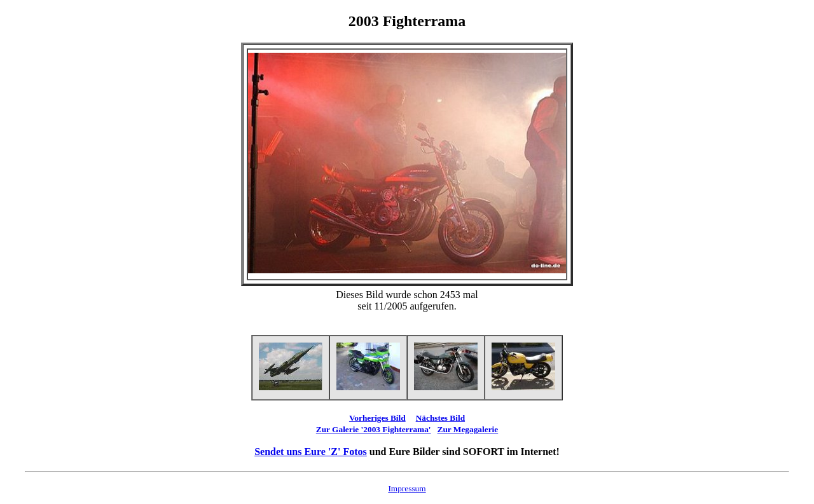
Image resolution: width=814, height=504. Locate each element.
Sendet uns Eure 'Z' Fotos (311, 452)
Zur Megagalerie (468, 429)
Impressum (407, 488)
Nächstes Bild (440, 418)
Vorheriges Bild (377, 418)
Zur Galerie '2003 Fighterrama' (374, 429)
